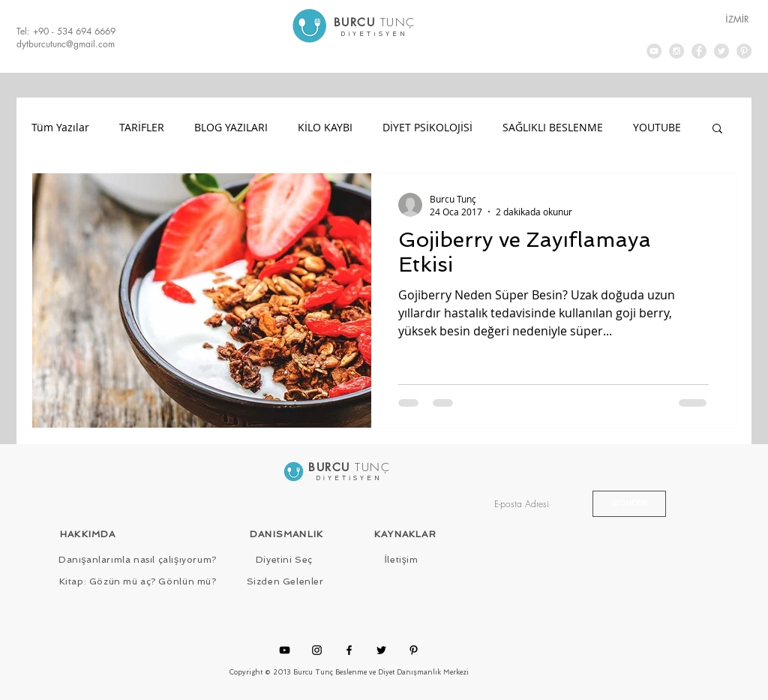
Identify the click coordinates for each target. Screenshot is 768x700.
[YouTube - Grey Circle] (654, 51)
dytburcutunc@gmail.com (66, 44)
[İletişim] (401, 560)
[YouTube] (285, 650)
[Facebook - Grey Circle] (699, 51)
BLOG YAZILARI (231, 127)
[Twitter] (381, 650)
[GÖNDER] (629, 504)
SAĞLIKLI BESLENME (553, 127)
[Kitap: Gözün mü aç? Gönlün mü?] (138, 582)
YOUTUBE (657, 127)
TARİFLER (142, 127)
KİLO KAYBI (325, 127)
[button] (717, 129)
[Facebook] (349, 650)
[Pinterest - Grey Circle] (744, 51)
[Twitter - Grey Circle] (721, 51)
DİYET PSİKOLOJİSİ (427, 127)
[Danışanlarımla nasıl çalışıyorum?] (138, 560)
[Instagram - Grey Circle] (676, 51)
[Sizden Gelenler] (285, 582)
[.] (375, 28)
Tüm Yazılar (60, 127)
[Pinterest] (414, 650)
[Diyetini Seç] (284, 560)
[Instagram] (317, 650)
